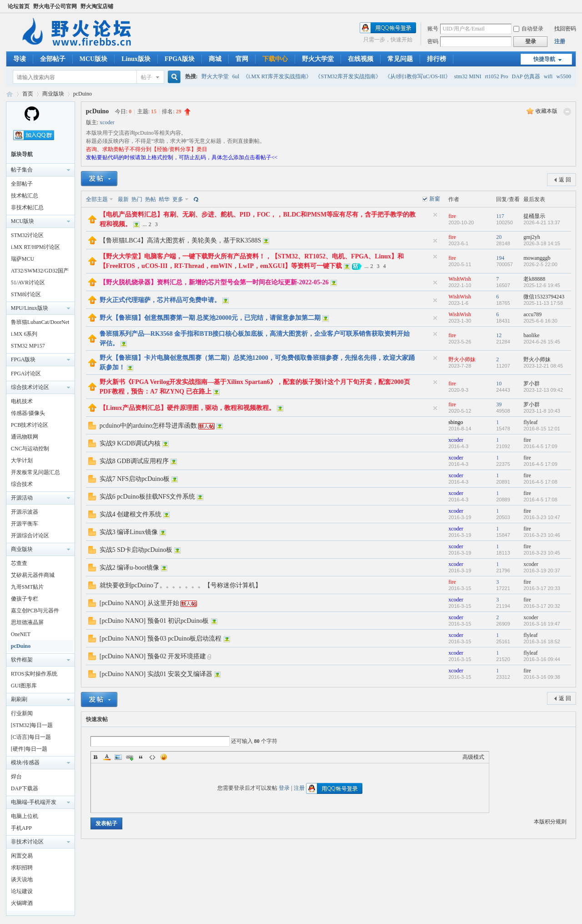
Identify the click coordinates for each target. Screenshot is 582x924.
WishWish (460, 279)
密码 (433, 41)
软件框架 (22, 660)
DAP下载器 (25, 788)
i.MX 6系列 (24, 334)
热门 (137, 199)
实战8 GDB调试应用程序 (134, 461)
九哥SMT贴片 (28, 587)
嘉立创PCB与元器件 (35, 611)
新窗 (435, 199)
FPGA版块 (180, 59)
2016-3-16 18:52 (542, 641)
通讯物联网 (25, 437)
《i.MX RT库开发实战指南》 (277, 76)
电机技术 (22, 401)
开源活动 (22, 498)
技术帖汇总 (25, 196)
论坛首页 (19, 6)
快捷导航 (544, 59)
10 (499, 384)
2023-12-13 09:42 (543, 390)
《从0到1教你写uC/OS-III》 (418, 76)
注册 (560, 41)
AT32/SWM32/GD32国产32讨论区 (40, 272)
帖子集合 (22, 170)
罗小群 (532, 384)
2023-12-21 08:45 (543, 366)
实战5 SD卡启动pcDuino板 (136, 550)
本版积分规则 (550, 822)
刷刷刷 (19, 699)
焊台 (16, 777)
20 (499, 237)
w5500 (564, 76)
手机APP (21, 828)
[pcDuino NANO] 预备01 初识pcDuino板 (154, 621)
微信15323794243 (544, 297)
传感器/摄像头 (28, 413)
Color (107, 757)
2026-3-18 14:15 (542, 243)
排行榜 (436, 59)
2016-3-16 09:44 (542, 659)
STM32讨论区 (28, 235)
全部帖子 (53, 59)
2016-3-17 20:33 (542, 588)
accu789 (532, 314)
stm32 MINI (468, 76)
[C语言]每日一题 (31, 737)
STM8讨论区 (26, 294)
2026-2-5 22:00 (540, 264)
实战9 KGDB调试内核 (130, 443)
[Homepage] (32, 119)
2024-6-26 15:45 (542, 342)
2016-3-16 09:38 (542, 677)
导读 (20, 59)
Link (130, 757)
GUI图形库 (24, 686)
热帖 (151, 199)
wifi (548, 76)
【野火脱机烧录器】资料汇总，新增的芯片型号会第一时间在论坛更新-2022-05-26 (214, 282)
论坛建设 (22, 891)
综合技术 (22, 484)
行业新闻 (22, 713)
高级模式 (473, 757)
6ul (236, 76)
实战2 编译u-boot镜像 (129, 568)
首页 (28, 94)
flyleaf (530, 422)
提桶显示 (534, 216)
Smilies (164, 757)
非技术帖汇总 (27, 207)
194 (500, 258)
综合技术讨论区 (30, 387)
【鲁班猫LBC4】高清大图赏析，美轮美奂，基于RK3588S (180, 240)
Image (118, 757)
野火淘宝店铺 (97, 6)
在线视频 (361, 59)
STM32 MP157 (28, 346)
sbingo (456, 422)
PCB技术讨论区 (30, 425)
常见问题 (400, 59)
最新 (123, 199)
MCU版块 (93, 59)
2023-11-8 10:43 (542, 411)
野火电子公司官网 (55, 6)
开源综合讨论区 (30, 535)
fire (452, 216)
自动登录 (528, 29)
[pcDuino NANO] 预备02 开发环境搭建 (153, 656)
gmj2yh (532, 237)
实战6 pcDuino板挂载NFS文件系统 (147, 497)
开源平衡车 (25, 524)
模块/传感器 (25, 762)
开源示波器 (25, 512)
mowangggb (537, 258)
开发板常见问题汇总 (35, 472)
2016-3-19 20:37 (542, 571)
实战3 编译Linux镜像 (129, 532)
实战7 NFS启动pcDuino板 (135, 479)
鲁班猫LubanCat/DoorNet (40, 322)
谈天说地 (22, 879)
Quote (141, 757)
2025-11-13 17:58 (543, 303)
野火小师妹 (462, 359)
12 (499, 335)
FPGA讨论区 (26, 374)
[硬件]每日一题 (29, 749)
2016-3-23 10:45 (542, 553)
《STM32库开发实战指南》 (348, 76)
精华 (164, 199)
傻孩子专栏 (25, 599)
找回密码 (565, 29)
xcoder (107, 122)
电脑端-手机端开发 (34, 802)
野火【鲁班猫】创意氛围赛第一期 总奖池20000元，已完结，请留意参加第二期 (210, 318)
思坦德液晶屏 (27, 622)
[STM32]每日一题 (32, 725)
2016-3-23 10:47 (542, 517)
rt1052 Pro (496, 76)
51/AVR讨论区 (28, 283)
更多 (178, 199)
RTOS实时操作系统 (34, 674)
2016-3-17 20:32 (542, 606)
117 (500, 216)
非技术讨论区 (27, 842)
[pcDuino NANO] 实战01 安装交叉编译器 (156, 674)
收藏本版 (547, 111)
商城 (215, 59)
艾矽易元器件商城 (33, 575)
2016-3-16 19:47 (542, 624)
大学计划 (22, 460)
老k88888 (534, 279)
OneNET (21, 634)
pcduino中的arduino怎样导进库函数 (148, 426)
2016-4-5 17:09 (540, 446)
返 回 (565, 180)
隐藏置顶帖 (435, 215)
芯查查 (19, 563)
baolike (531, 335)
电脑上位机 (25, 816)
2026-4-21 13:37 (542, 222)
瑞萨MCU (23, 259)
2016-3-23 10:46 (542, 535)
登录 (284, 788)
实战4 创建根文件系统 (131, 514)
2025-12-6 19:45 (542, 285)
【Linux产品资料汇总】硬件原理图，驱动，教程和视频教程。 (187, 408)
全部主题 (97, 199)
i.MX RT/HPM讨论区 (36, 247)
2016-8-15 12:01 (542, 429)
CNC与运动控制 (30, 449)
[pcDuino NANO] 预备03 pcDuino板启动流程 (161, 639)
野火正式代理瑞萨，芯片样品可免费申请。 (160, 300)
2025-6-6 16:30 (540, 321)
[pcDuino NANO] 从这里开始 (139, 603)
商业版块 (53, 94)
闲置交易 (22, 856)
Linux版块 (136, 59)
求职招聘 (22, 868)
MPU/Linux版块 (30, 308)
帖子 (146, 77)
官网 (242, 59)
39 (499, 404)
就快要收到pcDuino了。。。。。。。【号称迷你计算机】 (181, 585)
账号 (433, 29)
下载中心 (275, 59)
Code (152, 757)
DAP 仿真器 (526, 76)
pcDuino (83, 94)
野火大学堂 (318, 59)
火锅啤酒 (22, 903)
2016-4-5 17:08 (540, 482)
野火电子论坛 (10, 94)
